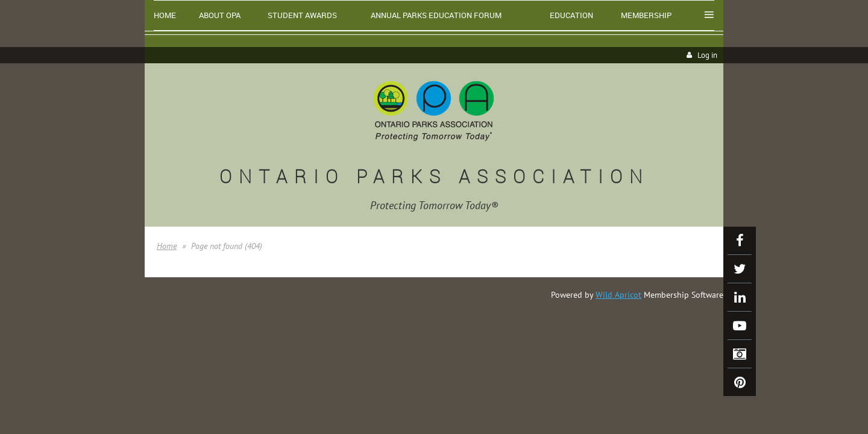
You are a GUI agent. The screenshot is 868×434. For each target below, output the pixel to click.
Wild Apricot (618, 295)
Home (167, 246)
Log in (707, 55)
